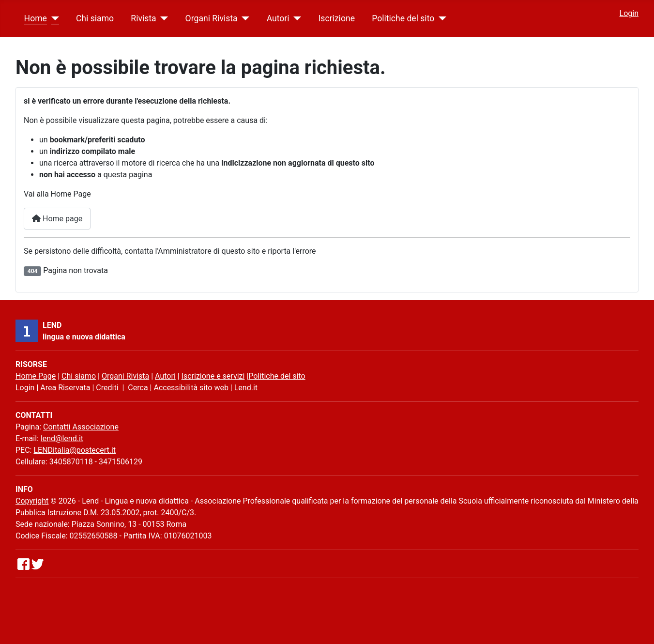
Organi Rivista (212, 18)
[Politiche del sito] (440, 18)
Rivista (143, 18)
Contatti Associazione (81, 427)
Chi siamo (95, 18)
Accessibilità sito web (191, 388)
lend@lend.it (62, 438)
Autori (278, 18)
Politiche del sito (403, 18)
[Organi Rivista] (244, 18)
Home (36, 18)
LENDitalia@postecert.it (75, 450)
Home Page (36, 376)
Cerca (138, 388)
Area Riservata (65, 388)
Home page (57, 219)
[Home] (53, 18)
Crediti (107, 388)
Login (629, 13)
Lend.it (246, 388)
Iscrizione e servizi (213, 376)
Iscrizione (337, 18)
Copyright (32, 501)
